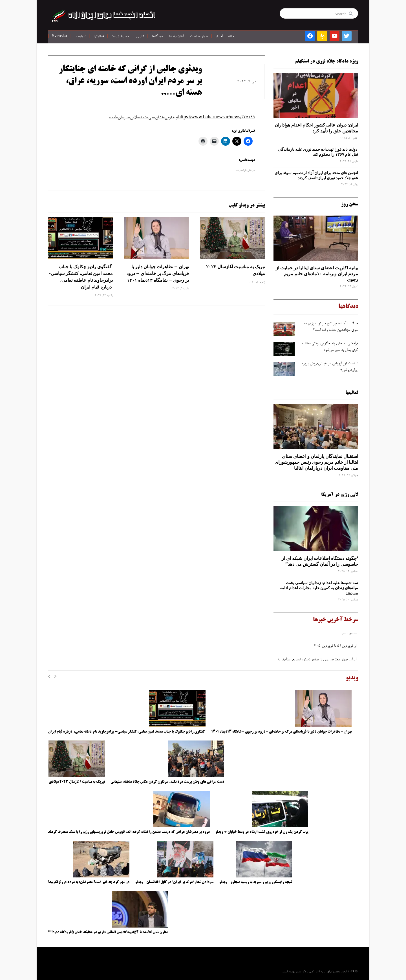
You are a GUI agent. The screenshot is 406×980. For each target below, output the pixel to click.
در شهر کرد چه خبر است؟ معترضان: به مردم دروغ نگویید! (89, 882)
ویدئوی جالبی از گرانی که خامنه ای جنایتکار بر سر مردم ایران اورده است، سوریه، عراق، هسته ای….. (130, 81)
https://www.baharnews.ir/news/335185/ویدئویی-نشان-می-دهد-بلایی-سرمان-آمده (182, 117)
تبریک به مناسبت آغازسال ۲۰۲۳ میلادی (236, 270)
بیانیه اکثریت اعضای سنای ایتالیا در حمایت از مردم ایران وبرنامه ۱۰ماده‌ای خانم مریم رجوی (317, 274)
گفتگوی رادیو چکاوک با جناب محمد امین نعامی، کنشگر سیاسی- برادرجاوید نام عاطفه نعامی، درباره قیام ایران (81, 277)
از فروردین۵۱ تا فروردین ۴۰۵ (335, 648)
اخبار (219, 37)
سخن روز (350, 204)
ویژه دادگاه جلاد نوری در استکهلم (327, 61)
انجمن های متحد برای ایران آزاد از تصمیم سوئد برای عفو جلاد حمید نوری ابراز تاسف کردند (316, 175)
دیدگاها (157, 37)
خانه (231, 37)
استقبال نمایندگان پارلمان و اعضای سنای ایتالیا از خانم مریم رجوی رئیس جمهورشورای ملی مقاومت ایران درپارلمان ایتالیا (316, 462)
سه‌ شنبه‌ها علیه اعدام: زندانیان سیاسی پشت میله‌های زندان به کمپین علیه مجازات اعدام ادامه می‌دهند (319, 588)
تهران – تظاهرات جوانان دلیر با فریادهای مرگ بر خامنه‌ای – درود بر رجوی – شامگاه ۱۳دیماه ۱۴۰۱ (158, 273)
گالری (140, 37)
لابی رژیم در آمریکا (340, 495)
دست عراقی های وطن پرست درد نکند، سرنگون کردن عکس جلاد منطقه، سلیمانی (167, 782)
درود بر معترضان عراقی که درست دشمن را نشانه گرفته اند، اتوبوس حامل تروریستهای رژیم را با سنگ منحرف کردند (129, 832)
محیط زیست (120, 37)
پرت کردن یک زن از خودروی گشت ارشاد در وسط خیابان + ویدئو (262, 832)
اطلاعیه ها (176, 37)
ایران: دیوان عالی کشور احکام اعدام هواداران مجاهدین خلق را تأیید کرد (316, 128)
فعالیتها (99, 37)
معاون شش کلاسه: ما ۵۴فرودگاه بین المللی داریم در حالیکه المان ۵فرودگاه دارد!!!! (108, 932)
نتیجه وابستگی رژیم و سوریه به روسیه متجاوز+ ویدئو (256, 882)
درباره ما (80, 37)
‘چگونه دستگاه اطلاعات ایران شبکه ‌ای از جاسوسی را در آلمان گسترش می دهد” (320, 561)
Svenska (59, 37)
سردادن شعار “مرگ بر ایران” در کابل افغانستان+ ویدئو (174, 882)
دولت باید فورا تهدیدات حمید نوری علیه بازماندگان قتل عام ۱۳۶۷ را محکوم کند (318, 152)
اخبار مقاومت (199, 37)
